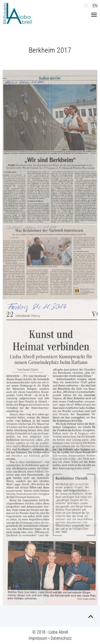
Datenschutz (61, 638)
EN (95, 6)
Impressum (38, 638)
